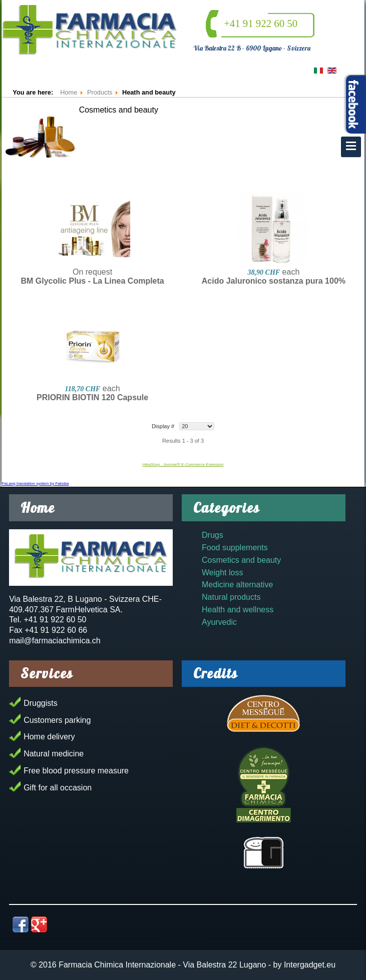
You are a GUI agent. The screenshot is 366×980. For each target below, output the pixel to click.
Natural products (231, 597)
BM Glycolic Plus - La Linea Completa (92, 281)
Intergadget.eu (310, 965)
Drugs (213, 535)
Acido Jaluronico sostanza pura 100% (274, 281)
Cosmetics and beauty (241, 560)
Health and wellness (238, 610)
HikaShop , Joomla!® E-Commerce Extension (183, 464)
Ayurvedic (219, 622)
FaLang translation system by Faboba (36, 483)
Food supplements (235, 548)
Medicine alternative (237, 585)
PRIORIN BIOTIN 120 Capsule (92, 397)
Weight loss (222, 573)
